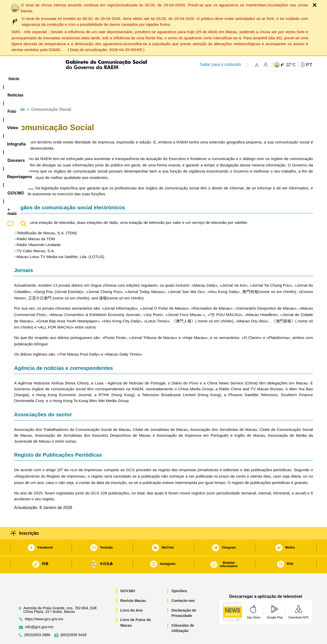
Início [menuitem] (24, 79)
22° (291, 65)
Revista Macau (133, 585)
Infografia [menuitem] (117, 79)
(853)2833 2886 (37, 619)
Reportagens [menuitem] (176, 79)
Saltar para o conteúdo (220, 64)
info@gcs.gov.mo (39, 611)
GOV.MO (128, 575)
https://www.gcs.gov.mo (44, 604)
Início (19, 94)
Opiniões (179, 575)
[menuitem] (48, 79)
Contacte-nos (183, 585)
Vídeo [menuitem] (92, 79)
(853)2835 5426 (74, 619)
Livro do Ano (132, 595)
